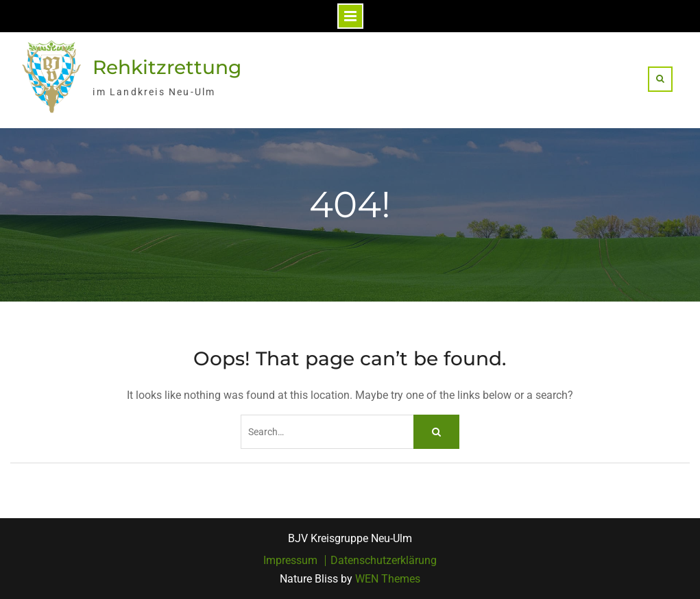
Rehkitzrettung (167, 67)
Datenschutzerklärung (384, 561)
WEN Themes (388, 579)
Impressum (290, 561)
